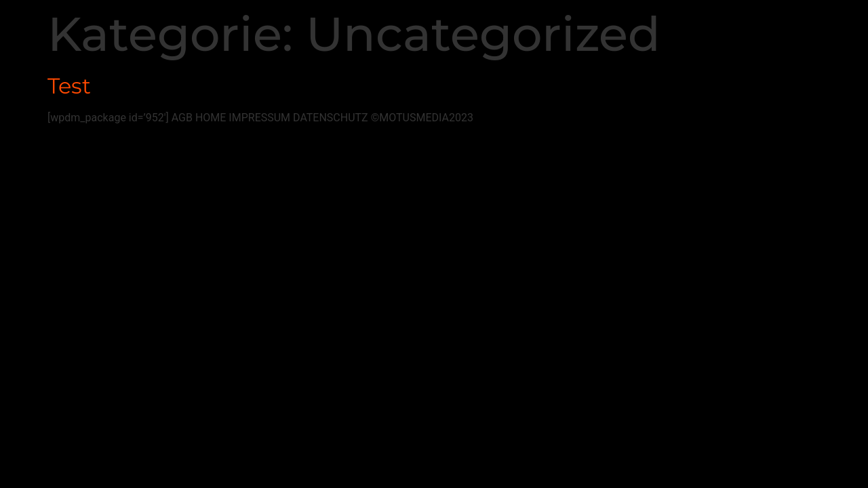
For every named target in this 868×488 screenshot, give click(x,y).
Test (69, 86)
